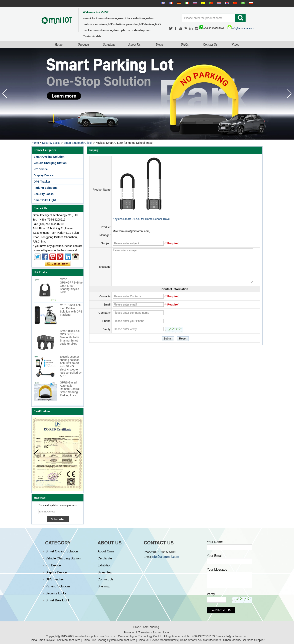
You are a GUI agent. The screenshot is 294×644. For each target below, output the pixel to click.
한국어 (227, 3)
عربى (243, 3)
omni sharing (151, 627)
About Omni (106, 551)
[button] (289, 94)
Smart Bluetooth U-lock (78, 143)
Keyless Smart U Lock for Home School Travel (141, 219)
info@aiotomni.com (241, 28)
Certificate (105, 558)
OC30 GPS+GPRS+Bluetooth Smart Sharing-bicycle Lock (71, 286)
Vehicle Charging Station (50, 163)
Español (203, 3)
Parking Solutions (46, 188)
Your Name (215, 542)
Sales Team (106, 572)
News (160, 44)
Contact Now (58, 264)
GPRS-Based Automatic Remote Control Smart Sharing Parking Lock (70, 389)
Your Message (217, 570)
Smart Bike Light (45, 200)
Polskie (251, 3)
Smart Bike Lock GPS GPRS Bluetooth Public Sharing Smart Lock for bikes (70, 337)
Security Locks (51, 143)
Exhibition (105, 565)
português (211, 3)
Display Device (44, 175)
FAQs (185, 44)
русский (195, 3)
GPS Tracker (42, 182)
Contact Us (210, 44)
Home (59, 44)
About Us (134, 44)
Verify (211, 594)
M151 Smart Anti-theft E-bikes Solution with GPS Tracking (71, 310)
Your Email (215, 556)
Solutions (109, 44)
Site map (104, 586)
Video (235, 44)
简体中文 (235, 3)
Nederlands (219, 3)
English (163, 3)
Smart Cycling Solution (49, 157)
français (171, 3)
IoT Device (41, 169)
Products (84, 44)
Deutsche (179, 3)
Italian (187, 3)
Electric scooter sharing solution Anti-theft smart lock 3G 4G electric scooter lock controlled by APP (71, 366)
